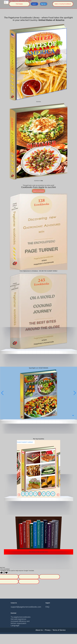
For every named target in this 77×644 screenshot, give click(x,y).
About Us (39, 630)
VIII (53, 494)
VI (44, 494)
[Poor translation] (5, 573)
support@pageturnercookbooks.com (21, 607)
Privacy (48, 630)
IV (35, 494)
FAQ (47, 607)
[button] (75, 393)
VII (48, 494)
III (31, 494)
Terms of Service (59, 630)
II (27, 494)
